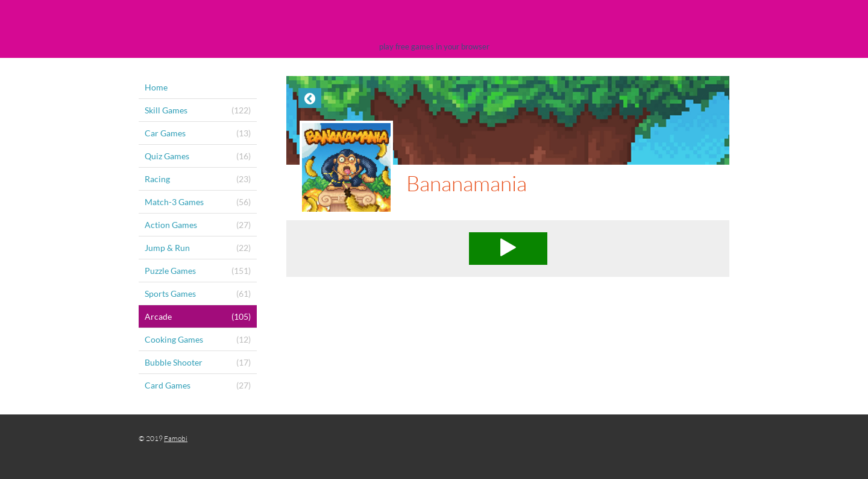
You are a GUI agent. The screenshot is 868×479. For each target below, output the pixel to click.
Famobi (176, 438)
